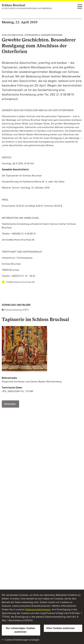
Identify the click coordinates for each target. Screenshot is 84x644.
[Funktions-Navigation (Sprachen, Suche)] (80, 7)
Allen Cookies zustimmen (61, 628)
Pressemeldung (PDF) (16, 310)
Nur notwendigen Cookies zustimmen (20, 630)
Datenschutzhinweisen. (38, 609)
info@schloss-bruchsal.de (20, 282)
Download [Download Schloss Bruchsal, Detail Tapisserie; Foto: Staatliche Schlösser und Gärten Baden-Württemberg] (10, 404)
